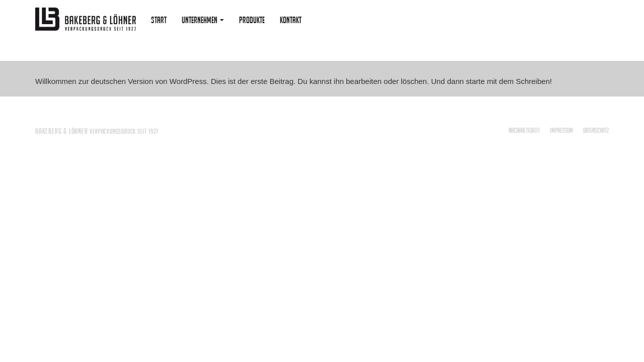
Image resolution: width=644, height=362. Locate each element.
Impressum (561, 130)
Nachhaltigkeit (524, 130)
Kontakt (291, 20)
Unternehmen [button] (203, 20)
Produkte (252, 20)
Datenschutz (596, 130)
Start (159, 20)
